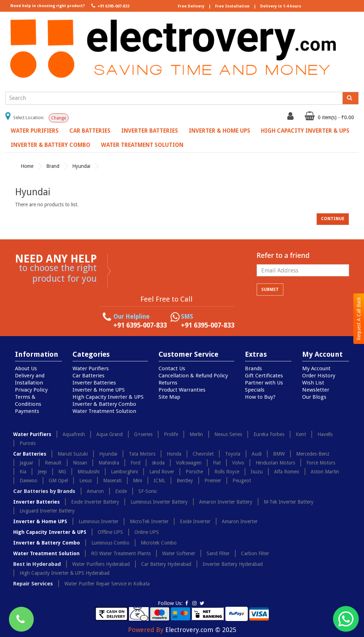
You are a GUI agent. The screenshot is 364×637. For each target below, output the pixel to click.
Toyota (233, 454)
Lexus (85, 481)
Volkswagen (189, 463)
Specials (255, 390)
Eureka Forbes (269, 434)
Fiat (217, 463)
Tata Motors (142, 454)
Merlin (196, 434)
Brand (53, 166)
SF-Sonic (148, 491)
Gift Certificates (264, 376)
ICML (159, 481)
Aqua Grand (109, 434)
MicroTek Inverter (149, 521)
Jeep (42, 472)
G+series (143, 434)
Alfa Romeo (287, 472)
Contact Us (172, 368)
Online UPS (147, 532)
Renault (53, 463)
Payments (27, 411)
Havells (325, 434)
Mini (138, 481)
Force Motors (321, 463)
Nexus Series (228, 434)
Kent (301, 434)
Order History (319, 376)
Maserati (112, 481)
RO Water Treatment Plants (121, 553)
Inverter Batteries (150, 131)
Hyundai (81, 166)
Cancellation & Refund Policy (193, 376)
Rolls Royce (227, 472)
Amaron (95, 491)
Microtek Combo (159, 543)
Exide (121, 491)
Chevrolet (203, 454)
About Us (26, 368)
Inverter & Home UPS (220, 131)
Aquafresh (74, 434)
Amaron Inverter (240, 521)
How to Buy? (260, 397)
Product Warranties (182, 390)
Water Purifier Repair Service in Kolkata (107, 584)
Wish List (313, 383)
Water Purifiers (35, 131)
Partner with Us (264, 383)
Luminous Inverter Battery (159, 502)
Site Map (169, 397)
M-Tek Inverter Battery (289, 502)
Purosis (28, 443)
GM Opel (58, 481)
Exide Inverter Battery (95, 502)
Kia (23, 472)
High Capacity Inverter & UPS (305, 131)
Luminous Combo (110, 543)
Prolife (171, 434)
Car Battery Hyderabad (166, 564)
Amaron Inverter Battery (226, 502)
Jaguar (26, 463)
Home (27, 166)
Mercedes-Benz (313, 454)
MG (62, 472)
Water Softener (179, 553)
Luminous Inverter (98, 521)
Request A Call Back (359, 319)
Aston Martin (325, 472)
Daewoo (28, 481)
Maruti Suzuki (73, 454)
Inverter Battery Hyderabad (233, 564)
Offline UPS (110, 532)
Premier (213, 481)
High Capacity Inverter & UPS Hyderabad (65, 573)
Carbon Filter (255, 553)
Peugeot (242, 481)
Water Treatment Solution (142, 145)
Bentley (185, 481)
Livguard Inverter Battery (47, 511)
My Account (316, 368)
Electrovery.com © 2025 (201, 630)
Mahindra (109, 463)
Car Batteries (90, 131)
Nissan (80, 463)
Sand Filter (218, 553)
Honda (174, 454)
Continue (333, 219)
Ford (135, 463)
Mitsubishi (89, 472)
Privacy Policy (31, 390)
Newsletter (316, 390)
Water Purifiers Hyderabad (101, 564)
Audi (257, 454)
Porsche (194, 472)
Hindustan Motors (275, 463)
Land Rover (162, 472)
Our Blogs (314, 397)
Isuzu (257, 472)
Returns (168, 383)
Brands (253, 368)
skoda (158, 463)
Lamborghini (124, 472)
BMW (279, 454)
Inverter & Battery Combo (50, 145)
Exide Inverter (195, 521)
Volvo (238, 463)
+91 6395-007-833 (110, 6)
